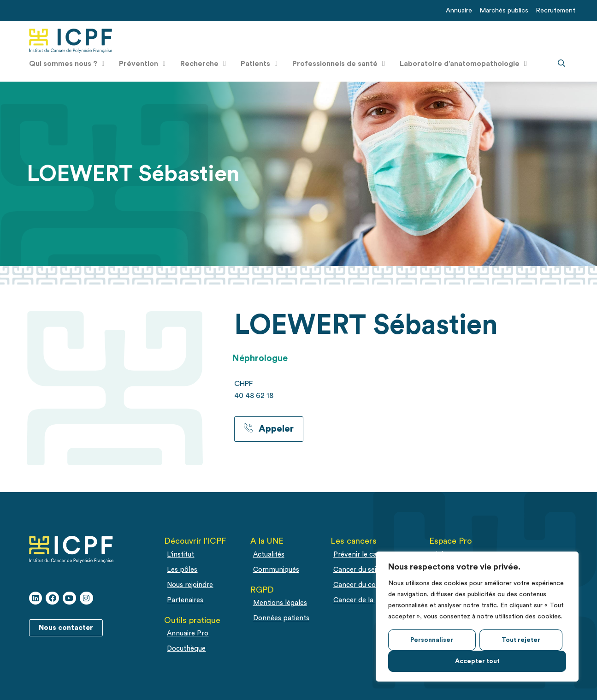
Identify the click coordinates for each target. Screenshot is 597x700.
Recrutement (556, 10)
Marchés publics (504, 10)
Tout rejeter (521, 640)
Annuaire (459, 10)
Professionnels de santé (339, 64)
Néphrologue (260, 358)
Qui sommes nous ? (67, 64)
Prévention (142, 64)
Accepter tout (477, 661)
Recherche (203, 64)
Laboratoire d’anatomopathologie (463, 64)
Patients (259, 64)
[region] (477, 617)
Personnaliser (432, 640)
